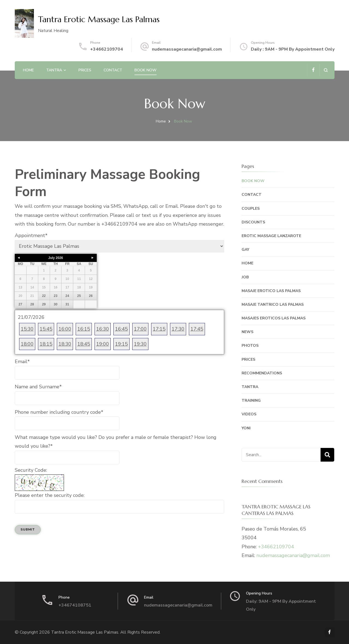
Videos (249, 414)
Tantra (54, 70)
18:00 (27, 344)
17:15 (159, 329)
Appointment (31, 235)
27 (20, 304)
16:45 (121, 329)
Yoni (246, 428)
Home (28, 70)
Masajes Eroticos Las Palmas (274, 318)
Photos (250, 346)
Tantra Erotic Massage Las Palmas (99, 19)
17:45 (197, 329)
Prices (85, 70)
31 (67, 304)
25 (79, 296)
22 (44, 296)
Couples (251, 209)
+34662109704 (107, 49)
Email (22, 362)
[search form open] (326, 70)
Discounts (253, 222)
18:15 (46, 344)
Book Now (146, 70)
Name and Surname (38, 387)
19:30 (140, 344)
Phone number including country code (59, 412)
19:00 (103, 344)
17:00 (140, 329)
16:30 (103, 329)
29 (44, 304)
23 (56, 296)
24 (67, 296)
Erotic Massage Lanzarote (271, 236)
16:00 (65, 329)
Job (245, 277)
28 (32, 304)
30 (56, 304)
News (247, 332)
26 (91, 296)
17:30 (178, 329)
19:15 (121, 344)
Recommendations (262, 373)
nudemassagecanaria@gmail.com (187, 49)
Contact (113, 70)
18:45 (84, 344)
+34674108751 (75, 605)
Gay (245, 250)
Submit (28, 529)
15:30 (27, 329)
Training (251, 400)
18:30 (65, 344)
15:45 (46, 329)
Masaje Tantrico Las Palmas (273, 304)
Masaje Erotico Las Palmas (271, 291)
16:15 (84, 329)
